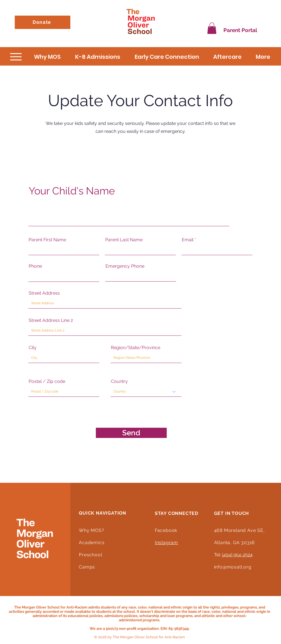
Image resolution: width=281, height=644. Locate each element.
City (33, 348)
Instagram (166, 543)
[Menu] (16, 57)
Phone (35, 266)
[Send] (131, 433)
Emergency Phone (125, 266)
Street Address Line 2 (51, 320)
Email (188, 240)
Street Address (44, 293)
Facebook (166, 530)
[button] (212, 28)
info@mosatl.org (233, 567)
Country (119, 381)
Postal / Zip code (47, 381)
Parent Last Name (124, 240)
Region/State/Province (136, 348)
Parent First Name (47, 240)
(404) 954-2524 (237, 555)
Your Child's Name (72, 191)
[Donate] (43, 22)
